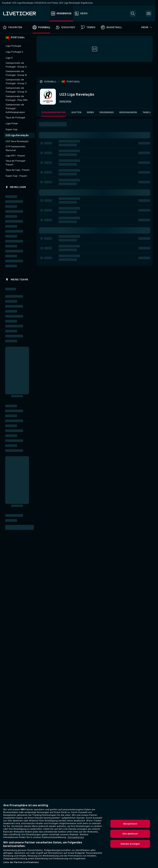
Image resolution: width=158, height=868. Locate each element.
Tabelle (147, 112)
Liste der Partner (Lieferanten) (21, 862)
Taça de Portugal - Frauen (16, 163)
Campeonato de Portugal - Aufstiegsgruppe (15, 108)
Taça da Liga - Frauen (18, 170)
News (90, 112)
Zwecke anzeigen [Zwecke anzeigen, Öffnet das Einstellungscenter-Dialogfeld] (130, 844)
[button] (133, 13)
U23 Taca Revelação (17, 141)
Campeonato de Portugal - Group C (16, 81)
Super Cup (12, 129)
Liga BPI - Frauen (15, 156)
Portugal (73, 82)
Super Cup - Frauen (16, 176)
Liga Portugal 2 (14, 52)
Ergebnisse (107, 112)
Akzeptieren (130, 824)
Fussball (50, 82)
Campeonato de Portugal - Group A (16, 65)
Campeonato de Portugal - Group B (16, 73)
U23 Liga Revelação (17, 135)
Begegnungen (128, 112)
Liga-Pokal (12, 123)
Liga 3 (9, 58)
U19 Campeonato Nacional (16, 148)
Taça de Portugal (15, 117)
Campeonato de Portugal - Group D (16, 90)
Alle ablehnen (130, 834)
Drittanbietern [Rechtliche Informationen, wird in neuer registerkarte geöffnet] (76, 837)
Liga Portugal (13, 46)
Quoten (76, 112)
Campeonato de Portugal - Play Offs (17, 98)
